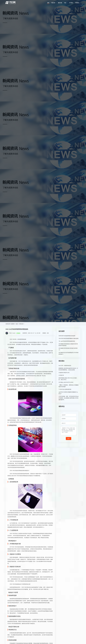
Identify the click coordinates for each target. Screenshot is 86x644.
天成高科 (12, 324)
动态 (17, 324)
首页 (48, 3)
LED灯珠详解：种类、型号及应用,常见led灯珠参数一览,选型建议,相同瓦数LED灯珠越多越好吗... (69, 398)
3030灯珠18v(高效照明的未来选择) (67, 336)
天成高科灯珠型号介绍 (64, 373)
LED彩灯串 (61, 375)
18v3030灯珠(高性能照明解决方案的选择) (69, 338)
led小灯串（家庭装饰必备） (65, 366)
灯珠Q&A (21, 324)
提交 (69, 439)
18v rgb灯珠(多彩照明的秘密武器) (67, 341)
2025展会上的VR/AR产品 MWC (66, 382)
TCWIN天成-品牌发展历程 (65, 389)
